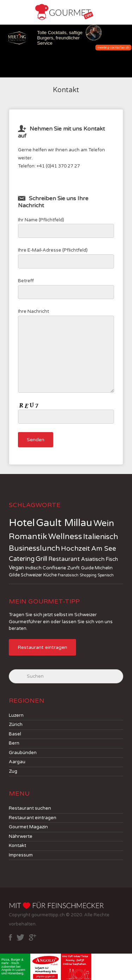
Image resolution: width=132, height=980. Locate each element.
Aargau (17, 762)
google (33, 937)
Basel (15, 734)
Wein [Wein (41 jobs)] (104, 523)
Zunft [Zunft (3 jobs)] (74, 568)
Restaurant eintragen (42, 647)
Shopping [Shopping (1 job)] (88, 575)
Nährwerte (21, 836)
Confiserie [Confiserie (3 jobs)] (54, 568)
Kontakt (17, 846)
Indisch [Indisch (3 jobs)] (33, 568)
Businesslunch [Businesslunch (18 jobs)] (34, 548)
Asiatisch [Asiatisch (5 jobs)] (93, 559)
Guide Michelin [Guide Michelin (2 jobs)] (97, 568)
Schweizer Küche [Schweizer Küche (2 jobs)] (39, 575)
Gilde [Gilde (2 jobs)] (14, 575)
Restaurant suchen (30, 808)
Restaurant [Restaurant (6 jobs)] (64, 559)
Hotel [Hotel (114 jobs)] (22, 523)
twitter (20, 937)
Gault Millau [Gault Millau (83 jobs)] (64, 523)
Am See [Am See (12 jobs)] (104, 549)
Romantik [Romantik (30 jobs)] (28, 537)
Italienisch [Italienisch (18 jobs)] (100, 537)
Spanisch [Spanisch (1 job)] (106, 575)
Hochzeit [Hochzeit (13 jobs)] (76, 549)
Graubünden (23, 753)
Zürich (16, 725)
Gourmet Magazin (28, 827)
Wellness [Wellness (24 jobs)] (65, 537)
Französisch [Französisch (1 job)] (68, 575)
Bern (14, 743)
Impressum (21, 855)
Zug (13, 771)
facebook (10, 937)
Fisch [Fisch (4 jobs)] (112, 559)
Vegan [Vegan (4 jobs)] (16, 568)
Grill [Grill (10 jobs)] (41, 559)
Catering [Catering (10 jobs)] (22, 559)
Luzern (16, 715)
